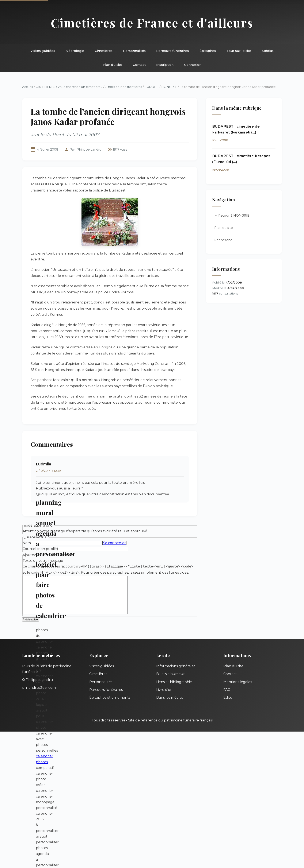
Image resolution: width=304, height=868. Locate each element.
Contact (139, 65)
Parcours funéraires (173, 51)
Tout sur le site (239, 51)
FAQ (227, 696)
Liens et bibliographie (174, 689)
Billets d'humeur (170, 681)
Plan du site (113, 65)
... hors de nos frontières (123, 87)
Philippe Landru (89, 150)
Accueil (28, 87)
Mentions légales (238, 689)
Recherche (223, 240)
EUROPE (152, 87)
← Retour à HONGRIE (232, 216)
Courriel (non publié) (40, 549)
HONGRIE (169, 87)
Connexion (193, 65)
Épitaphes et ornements (110, 704)
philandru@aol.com (39, 694)
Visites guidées (43, 51)
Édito (228, 704)
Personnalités (134, 51)
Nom (27, 543)
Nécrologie (75, 51)
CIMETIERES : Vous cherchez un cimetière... (69, 87)
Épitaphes (208, 51)
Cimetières (104, 51)
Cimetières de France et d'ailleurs (152, 23)
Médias (268, 51)
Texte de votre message (43, 561)
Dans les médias (170, 704)
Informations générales (176, 673)
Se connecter (114, 543)
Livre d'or (164, 696)
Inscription (165, 65)
